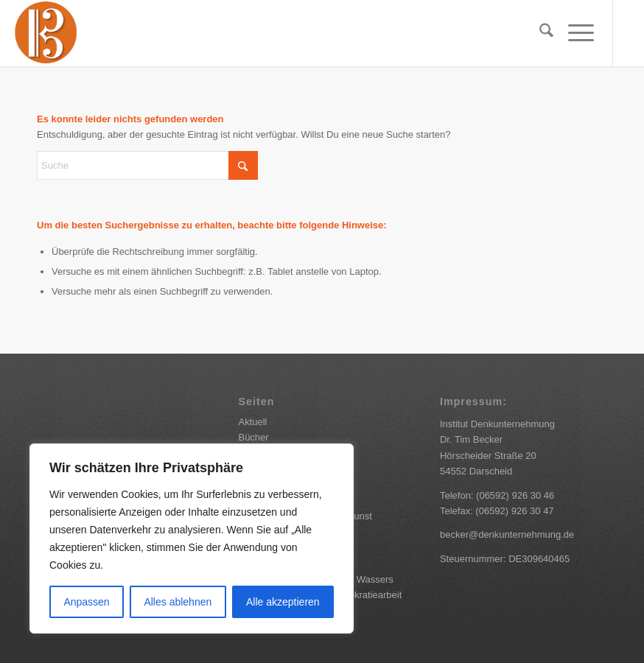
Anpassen (86, 602)
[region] (192, 539)
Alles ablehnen (178, 602)
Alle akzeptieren (283, 602)
